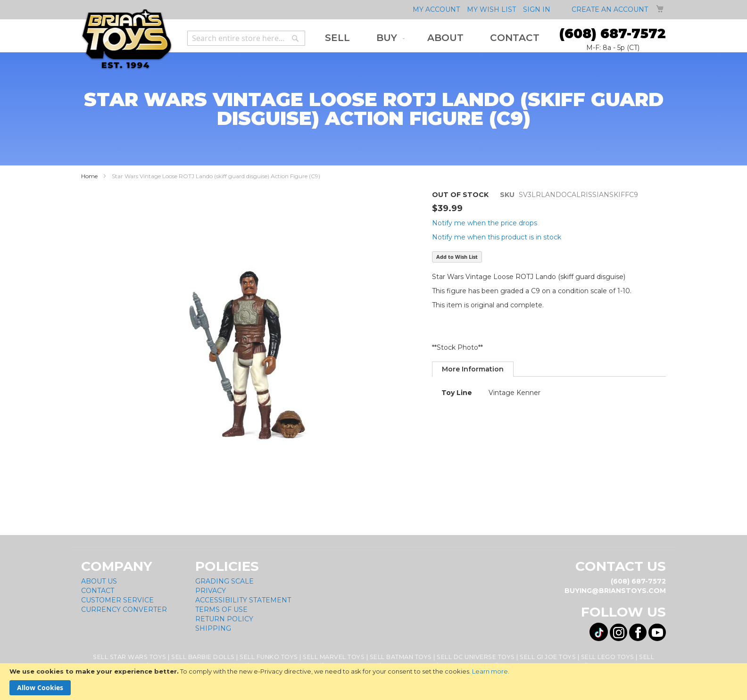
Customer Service (117, 600)
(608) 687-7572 (613, 33)
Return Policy (224, 619)
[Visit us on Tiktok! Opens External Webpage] (599, 632)
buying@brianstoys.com (615, 591)
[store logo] (127, 39)
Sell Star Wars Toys (130, 657)
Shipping (213, 628)
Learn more (490, 671)
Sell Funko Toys (269, 657)
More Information (473, 369)
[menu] (432, 38)
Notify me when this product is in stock (497, 237)
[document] (373, 682)
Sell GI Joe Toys (548, 657)
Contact (98, 591)
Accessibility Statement (243, 600)
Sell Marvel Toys (334, 657)
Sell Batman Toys (401, 657)
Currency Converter (124, 609)
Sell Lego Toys (608, 657)
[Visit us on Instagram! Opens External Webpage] (618, 632)
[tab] (473, 369)
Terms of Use (221, 609)
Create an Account (610, 9)
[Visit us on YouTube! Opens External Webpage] (657, 632)
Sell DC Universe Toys (476, 657)
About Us (99, 581)
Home (89, 176)
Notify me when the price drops (485, 223)
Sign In (537, 9)
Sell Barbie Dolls (203, 657)
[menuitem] (337, 38)
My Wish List (491, 9)
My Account (436, 9)
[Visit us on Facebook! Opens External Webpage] (638, 632)
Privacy (211, 591)
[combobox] (246, 38)
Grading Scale (224, 581)
